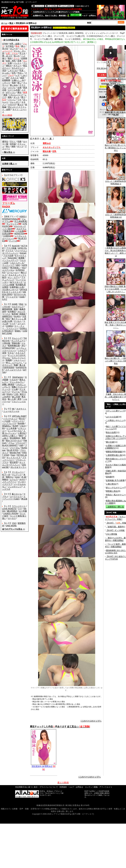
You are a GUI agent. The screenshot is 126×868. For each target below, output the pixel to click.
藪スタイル (17, 494)
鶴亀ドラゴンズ (19, 387)
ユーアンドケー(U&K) (14, 498)
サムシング (17, 338)
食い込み (14, 85)
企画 (19, 87)
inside (22, 297)
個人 (8, 146)
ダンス (16, 97)
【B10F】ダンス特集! (115, 530)
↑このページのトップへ (91, 721)
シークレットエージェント (14, 349)
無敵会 (5, 479)
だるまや (14, 380)
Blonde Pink (15, 453)
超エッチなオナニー (115, 488)
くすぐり (6, 83)
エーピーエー (13, 272)
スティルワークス (13, 370)
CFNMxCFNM (8, 348)
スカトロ (14, 78)
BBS (21, 436)
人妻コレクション (14, 432)
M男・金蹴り (15, 44)
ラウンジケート (19, 506)
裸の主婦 (110, 442)
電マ (23, 97)
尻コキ (17, 56)
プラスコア (21, 443)
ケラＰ (13, 324)
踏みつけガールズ (14, 440)
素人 (23, 46)
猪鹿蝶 (21, 258)
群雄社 (18, 331)
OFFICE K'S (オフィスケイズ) (15, 291)
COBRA (7, 236)
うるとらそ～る (17, 263)
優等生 (5, 141)
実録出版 (16, 343)
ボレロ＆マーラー (18, 467)
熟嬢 (16, 365)
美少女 (5, 49)
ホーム (4, 23)
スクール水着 (14, 90)
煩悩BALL (7, 426)
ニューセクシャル (11, 411)
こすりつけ (13, 70)
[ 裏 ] (51, 139)
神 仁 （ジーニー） (14, 363)
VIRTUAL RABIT (19, 416)
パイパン (12, 100)
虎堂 (19, 399)
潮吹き (9, 66)
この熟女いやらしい (115, 420)
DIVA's (9, 394)
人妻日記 (22, 433)
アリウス (9, 251)
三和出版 (6, 343)
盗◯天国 (16, 397)
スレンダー (15, 102)
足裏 (10, 63)
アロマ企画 (8, 255)
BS (3, 428)
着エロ (20, 105)
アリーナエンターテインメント (15, 252)
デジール (16, 392)
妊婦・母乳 (11, 61)
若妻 (19, 61)
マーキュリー (18, 472)
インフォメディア (10, 260)
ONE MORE (11, 526)
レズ (17, 75)
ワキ (19, 100)
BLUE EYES (13, 450)
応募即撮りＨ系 (17, 287)
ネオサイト (21, 409)
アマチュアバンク (14, 279)
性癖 (19, 141)
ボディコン (11, 92)
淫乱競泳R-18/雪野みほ (44, 765)
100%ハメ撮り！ (10, 436)
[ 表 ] (43, 139)
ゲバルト (18, 321)
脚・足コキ (7, 56)
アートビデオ (12, 297)
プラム (11, 443)
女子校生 (10, 46)
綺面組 (22, 314)
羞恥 (10, 97)
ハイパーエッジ (10, 419)
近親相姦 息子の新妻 (115, 480)
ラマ (20, 509)
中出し (20, 73)
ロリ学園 (23, 511)
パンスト (17, 63)
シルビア (22, 350)
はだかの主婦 (112, 417)
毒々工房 (12, 399)
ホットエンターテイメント (14, 464)
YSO (14, 523)
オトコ (20, 146)
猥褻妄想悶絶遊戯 (114, 452)
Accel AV (16, 246)
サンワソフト (12, 224)
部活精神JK (15, 438)
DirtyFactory (18, 377)
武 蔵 (24, 477)
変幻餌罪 (14, 462)
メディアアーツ (9, 482)
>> (9, 152)
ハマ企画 (19, 231)
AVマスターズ (16, 282)
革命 (21, 304)
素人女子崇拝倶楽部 (14, 366)
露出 (19, 92)
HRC (18, 265)
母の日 (22, 419)
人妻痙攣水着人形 (114, 455)
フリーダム (15, 448)
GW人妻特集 (112, 534)
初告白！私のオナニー (116, 495)
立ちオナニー (18, 68)
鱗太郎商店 (12, 511)
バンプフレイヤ (9, 423)
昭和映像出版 (14, 346)
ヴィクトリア (8, 265)
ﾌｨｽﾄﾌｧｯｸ (12, 105)
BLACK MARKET (10, 445)
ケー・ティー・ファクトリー (13, 327)
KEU (8, 319)
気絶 (14, 83)
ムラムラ (14, 479)
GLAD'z (17, 316)
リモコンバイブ (16, 95)
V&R (21, 445)
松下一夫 (6, 475)
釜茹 (16, 309)
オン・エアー (14, 277)
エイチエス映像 (14, 283)
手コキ (22, 53)
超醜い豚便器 (8, 384)
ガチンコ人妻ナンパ (115, 411)
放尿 (22, 78)
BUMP (15, 426)
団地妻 (109, 477)
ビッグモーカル (15, 431)
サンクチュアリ (18, 341)
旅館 (13, 146)
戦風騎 (9, 360)
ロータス (12, 518)
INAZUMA (12, 258)
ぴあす (23, 426)
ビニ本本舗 (11, 428)
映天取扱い (15, 268)
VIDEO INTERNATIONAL (14, 218)
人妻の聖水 (111, 484)
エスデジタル (8, 270)
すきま (11, 353)
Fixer (13, 455)
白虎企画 (6, 234)
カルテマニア (18, 307)
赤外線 (13, 144)
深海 (4, 353)
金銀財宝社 (7, 316)
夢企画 (24, 499)
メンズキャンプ (15, 487)
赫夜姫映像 (7, 309)
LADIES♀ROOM (11, 513)
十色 (16, 394)
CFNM (5, 44)
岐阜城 (15, 314)
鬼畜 (5, 95)
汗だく (13, 141)
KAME (15, 304)
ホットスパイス (14, 457)
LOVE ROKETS (9, 509)
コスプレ (12, 87)
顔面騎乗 (6, 80)
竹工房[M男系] (21, 221)
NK (13, 409)
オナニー (17, 66)
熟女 (11, 23)
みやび (22, 479)
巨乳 (14, 73)
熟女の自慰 (111, 432)
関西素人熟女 (112, 491)
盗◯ (19, 83)
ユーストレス (16, 496)
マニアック (17, 475)
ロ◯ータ (14, 49)
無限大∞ (10, 477)
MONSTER (19, 234)
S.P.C (5, 299)
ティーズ (13, 241)
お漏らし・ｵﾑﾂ (18, 80)
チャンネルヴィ (17, 382)
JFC (23, 346)
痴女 (10, 58)
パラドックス (18, 421)
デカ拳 (15, 389)
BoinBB (21, 423)
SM (7, 78)
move (17, 477)
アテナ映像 (11, 248)
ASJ (24, 268)
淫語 (4, 70)
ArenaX (23, 253)
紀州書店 (12, 311)
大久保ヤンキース (10, 290)
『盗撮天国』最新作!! (116, 527)
